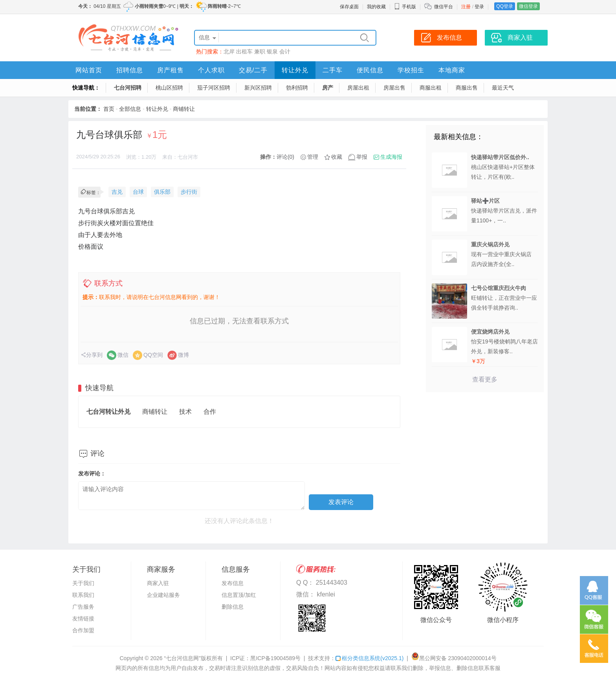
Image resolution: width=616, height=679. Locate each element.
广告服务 (83, 607)
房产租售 (170, 70)
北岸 (229, 51)
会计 (285, 51)
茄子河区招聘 (214, 88)
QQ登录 (505, 6)
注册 (466, 7)
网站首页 (89, 70)
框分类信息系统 (369, 658)
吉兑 (117, 192)
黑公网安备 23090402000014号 (454, 658)
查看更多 (485, 379)
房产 (328, 88)
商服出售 (467, 88)
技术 (185, 412)
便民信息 (370, 70)
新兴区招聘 (258, 88)
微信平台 (444, 7)
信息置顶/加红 (239, 595)
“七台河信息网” (182, 658)
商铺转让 (184, 109)
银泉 (272, 51)
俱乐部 (162, 192)
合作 (210, 412)
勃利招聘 (297, 88)
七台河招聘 (128, 88)
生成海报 (391, 157)
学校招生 (411, 70)
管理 (313, 157)
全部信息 (130, 109)
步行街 (189, 192)
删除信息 (233, 607)
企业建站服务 (163, 595)
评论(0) (285, 157)
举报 (362, 157)
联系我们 (83, 595)
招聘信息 (130, 70)
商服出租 (431, 88)
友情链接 (83, 618)
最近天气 (503, 88)
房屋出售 (394, 88)
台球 (138, 192)
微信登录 (528, 6)
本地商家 (452, 70)
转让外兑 (295, 70)
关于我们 (83, 583)
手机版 (405, 7)
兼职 (260, 51)
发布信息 (233, 583)
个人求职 (211, 70)
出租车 (244, 51)
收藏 (337, 157)
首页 (109, 109)
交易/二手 (253, 70)
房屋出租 (358, 88)
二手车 (333, 70)
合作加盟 (83, 630)
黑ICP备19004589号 (275, 658)
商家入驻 (158, 583)
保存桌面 (349, 7)
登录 (479, 7)
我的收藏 (376, 7)
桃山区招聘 (169, 88)
